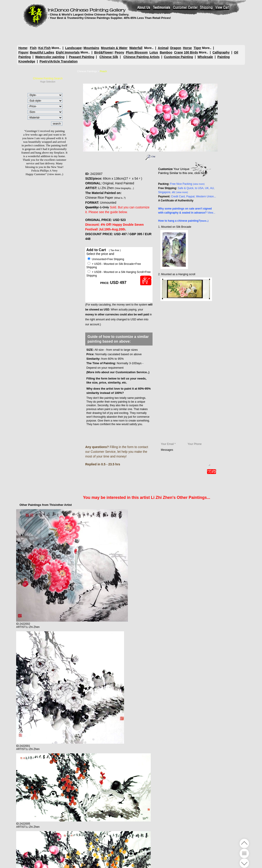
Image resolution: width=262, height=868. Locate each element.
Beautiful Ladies (42, 52)
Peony (119, 52)
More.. (56, 48)
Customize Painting (179, 57)
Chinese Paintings (87, 71)
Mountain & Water (114, 48)
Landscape (73, 48)
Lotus (154, 52)
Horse (187, 48)
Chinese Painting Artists (141, 57)
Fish (33, 48)
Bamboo (166, 52)
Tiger (197, 48)
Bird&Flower (104, 52)
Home (23, 48)
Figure (23, 52)
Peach (103, 71)
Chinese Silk (109, 57)
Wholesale (205, 57)
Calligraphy (221, 52)
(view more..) (55, 174)
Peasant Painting (82, 57)
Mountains (91, 48)
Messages (186, 457)
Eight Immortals (68, 52)
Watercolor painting (50, 57)
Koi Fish (45, 48)
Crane (179, 52)
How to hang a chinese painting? (183, 221)
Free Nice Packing (187, 184)
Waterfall (136, 48)
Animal (163, 48)
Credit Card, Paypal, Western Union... (193, 196)
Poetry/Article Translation (59, 61)
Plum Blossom (137, 52)
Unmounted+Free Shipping (106, 259)
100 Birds (191, 52)
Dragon (176, 48)
